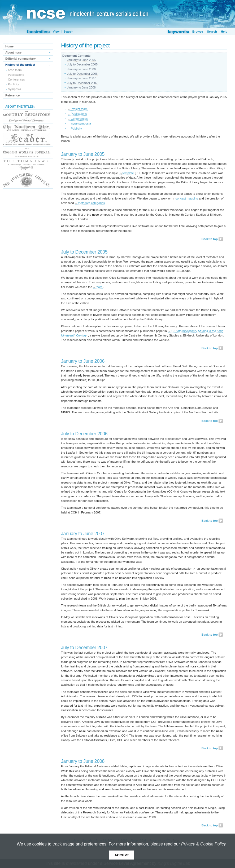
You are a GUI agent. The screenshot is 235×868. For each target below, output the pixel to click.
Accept (122, 855)
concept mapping (187, 198)
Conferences (79, 119)
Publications (79, 114)
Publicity (76, 129)
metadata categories (91, 203)
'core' (100, 287)
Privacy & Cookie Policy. (204, 844)
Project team (79, 109)
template (128, 173)
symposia (81, 123)
